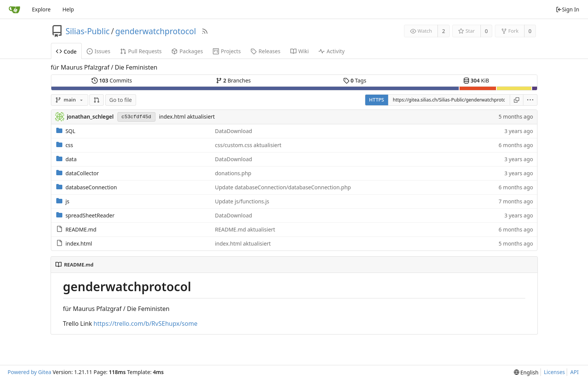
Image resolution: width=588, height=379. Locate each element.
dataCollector (82, 173)
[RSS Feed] (205, 31)
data (71, 159)
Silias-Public (88, 31)
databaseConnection (91, 187)
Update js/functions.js (242, 201)
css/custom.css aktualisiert (248, 145)
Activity (331, 51)
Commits (112, 80)
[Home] (14, 10)
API (574, 372)
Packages (187, 51)
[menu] (530, 100)
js (67, 201)
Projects (227, 51)
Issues (98, 51)
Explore (41, 9)
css (69, 145)
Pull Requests (141, 51)
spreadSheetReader (90, 215)
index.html (79, 243)
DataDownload (234, 131)
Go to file (121, 100)
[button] (97, 100)
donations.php (233, 173)
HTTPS (377, 100)
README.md (81, 229)
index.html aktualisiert (187, 117)
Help (68, 9)
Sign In (567, 9)
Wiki (300, 51)
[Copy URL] (517, 100)
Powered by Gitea (29, 372)
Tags (355, 80)
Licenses (555, 372)
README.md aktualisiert (245, 229)
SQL (70, 131)
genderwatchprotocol (155, 31)
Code (66, 52)
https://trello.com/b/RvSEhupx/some (145, 323)
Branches (233, 80)
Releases (265, 51)
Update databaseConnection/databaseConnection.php (283, 187)
